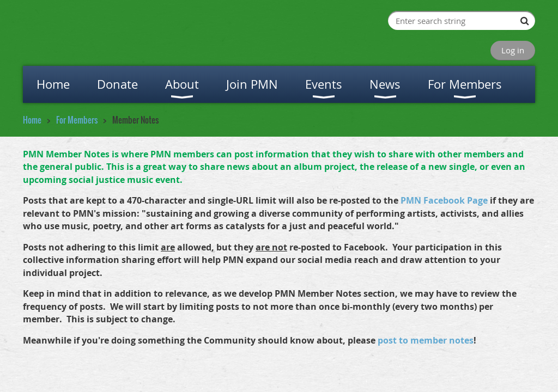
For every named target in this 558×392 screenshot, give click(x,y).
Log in (513, 50)
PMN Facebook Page (444, 200)
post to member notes (426, 340)
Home (32, 120)
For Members (77, 120)
